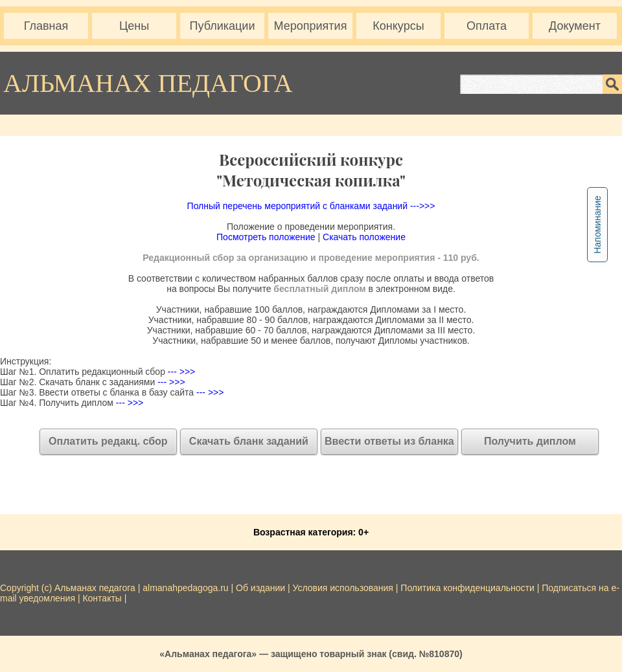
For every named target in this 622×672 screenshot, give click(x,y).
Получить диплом (530, 441)
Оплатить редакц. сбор (108, 441)
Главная (46, 26)
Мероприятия (311, 26)
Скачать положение (364, 237)
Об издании (260, 588)
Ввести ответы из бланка (389, 441)
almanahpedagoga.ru (187, 588)
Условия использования (343, 588)
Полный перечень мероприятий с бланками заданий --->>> (311, 206)
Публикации (223, 26)
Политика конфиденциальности (467, 588)
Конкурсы (398, 26)
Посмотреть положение (266, 237)
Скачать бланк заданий (249, 441)
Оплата (487, 26)
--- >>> (180, 372)
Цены (134, 26)
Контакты (102, 598)
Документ (575, 26)
